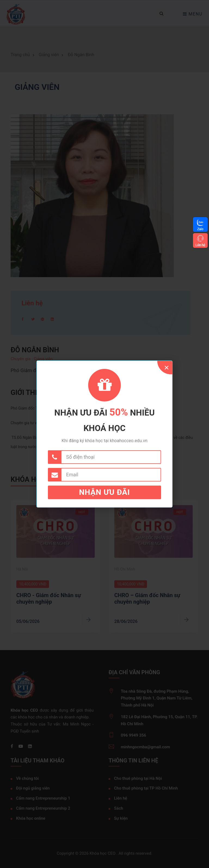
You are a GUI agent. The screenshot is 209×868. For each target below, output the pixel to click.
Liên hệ (200, 245)
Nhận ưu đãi (105, 492)
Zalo (200, 229)
